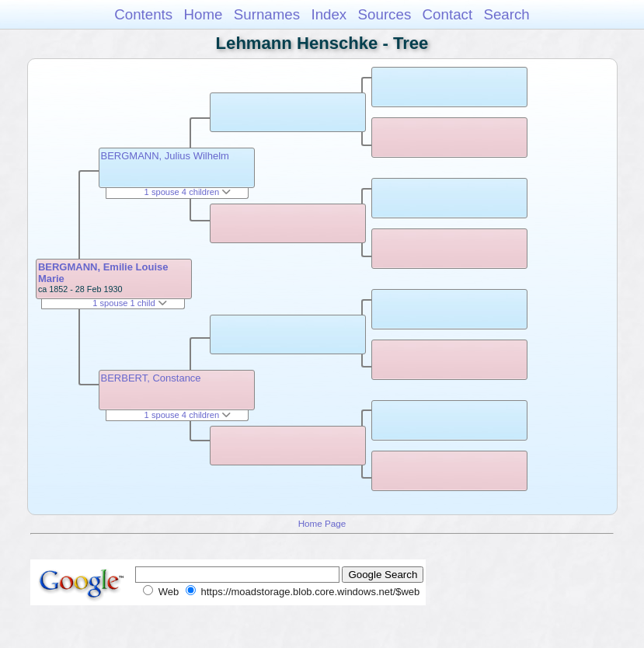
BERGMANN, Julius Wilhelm (165, 156)
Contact (448, 14)
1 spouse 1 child (130, 303)
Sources (385, 14)
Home (203, 14)
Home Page (322, 523)
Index (329, 14)
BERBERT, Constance (151, 378)
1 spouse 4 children (188, 192)
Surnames (267, 14)
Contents (143, 14)
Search (506, 14)
